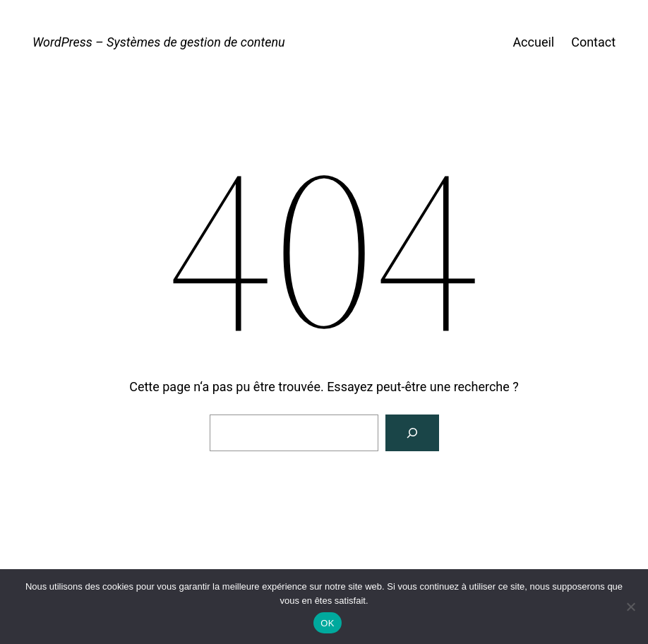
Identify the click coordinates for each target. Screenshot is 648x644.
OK (327, 623)
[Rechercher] (412, 433)
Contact (593, 42)
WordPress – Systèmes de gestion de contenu (159, 42)
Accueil (533, 42)
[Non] (630, 607)
